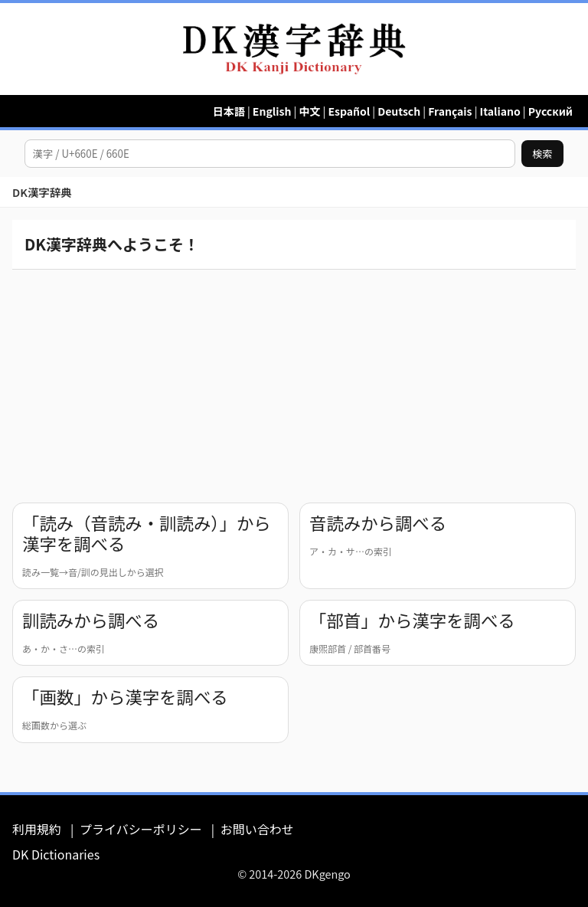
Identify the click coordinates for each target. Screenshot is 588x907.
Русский (550, 111)
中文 (309, 111)
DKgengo (327, 874)
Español (349, 111)
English (272, 111)
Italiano (500, 111)
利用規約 (37, 829)
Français (450, 111)
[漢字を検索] (270, 154)
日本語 (229, 111)
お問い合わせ (257, 829)
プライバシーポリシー (141, 829)
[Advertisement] (294, 383)
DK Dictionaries (56, 854)
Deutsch (399, 111)
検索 (542, 154)
